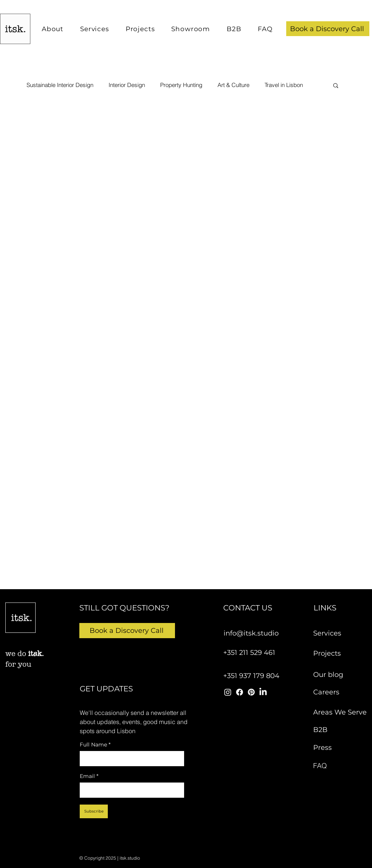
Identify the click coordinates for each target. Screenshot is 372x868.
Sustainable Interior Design (60, 85)
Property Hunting (181, 85)
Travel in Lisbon (284, 85)
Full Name (95, 745)
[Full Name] (130, 759)
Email (89, 776)
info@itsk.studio (251, 633)
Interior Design (127, 85)
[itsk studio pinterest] (251, 692)
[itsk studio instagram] (228, 692)
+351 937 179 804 (251, 676)
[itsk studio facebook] (240, 692)
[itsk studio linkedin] (263, 692)
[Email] (130, 790)
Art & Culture (233, 85)
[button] (328, 29)
